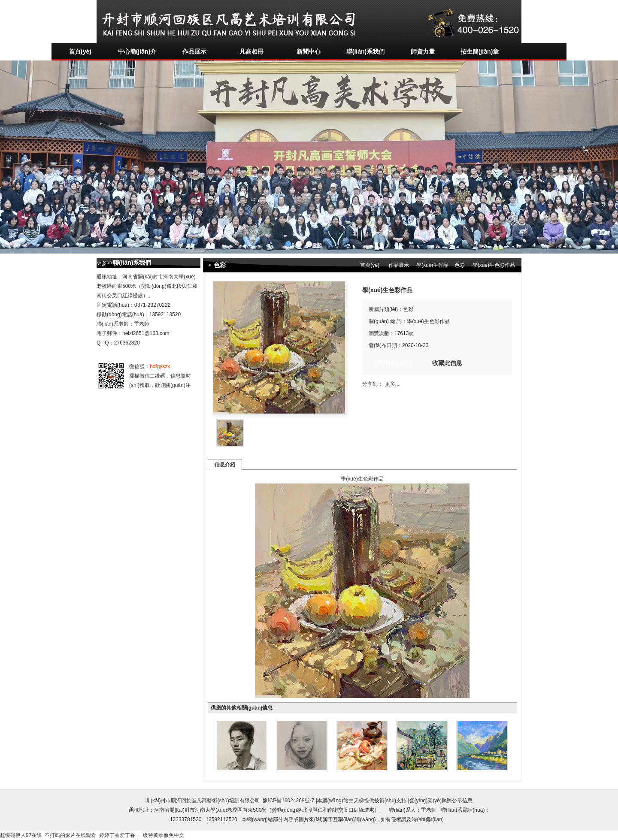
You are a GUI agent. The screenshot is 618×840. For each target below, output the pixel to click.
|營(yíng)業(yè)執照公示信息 (439, 801)
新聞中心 (309, 51)
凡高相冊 (251, 51)
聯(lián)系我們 (365, 51)
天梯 (359, 801)
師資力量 (423, 51)
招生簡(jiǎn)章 (480, 51)
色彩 (460, 265)
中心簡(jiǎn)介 (137, 51)
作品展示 (194, 51)
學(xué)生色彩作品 (493, 265)
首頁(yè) (80, 51)
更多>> (105, 263)
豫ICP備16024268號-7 (288, 801)
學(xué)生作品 (432, 265)
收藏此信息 (447, 363)
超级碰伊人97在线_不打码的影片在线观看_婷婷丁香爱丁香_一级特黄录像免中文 (92, 835)
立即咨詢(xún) (392, 363)
